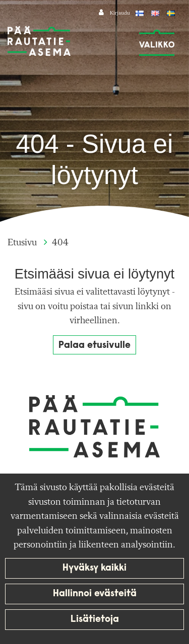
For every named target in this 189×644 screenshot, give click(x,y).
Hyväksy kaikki (94, 568)
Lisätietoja (95, 620)
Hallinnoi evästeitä (95, 594)
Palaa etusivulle (94, 346)
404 (60, 243)
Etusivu (23, 243)
